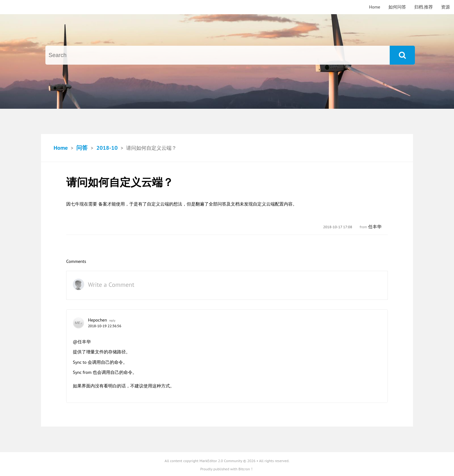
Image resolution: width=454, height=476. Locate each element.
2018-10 (107, 148)
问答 (82, 148)
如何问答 (397, 7)
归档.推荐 (424, 7)
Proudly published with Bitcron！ (227, 469)
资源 (445, 7)
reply (112, 321)
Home (375, 7)
